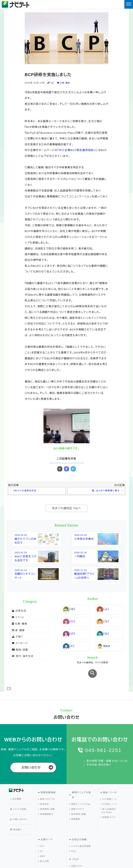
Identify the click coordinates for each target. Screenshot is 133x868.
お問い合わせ (31, 758)
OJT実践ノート (109, 789)
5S (41, 831)
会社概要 (17, 788)
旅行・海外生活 (22, 659)
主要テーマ (47, 819)
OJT (41, 826)
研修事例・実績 (46, 799)
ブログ (75, 839)
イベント (18, 620)
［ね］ (52, 83)
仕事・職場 (66, 83)
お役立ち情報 (79, 819)
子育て (17, 639)
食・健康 (18, 633)
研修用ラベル (108, 808)
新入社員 (44, 841)
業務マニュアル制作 (81, 785)
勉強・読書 (20, 652)
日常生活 (19, 613)
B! (73, 469)
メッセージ (20, 646)
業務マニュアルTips (80, 794)
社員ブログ (76, 846)
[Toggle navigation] (129, 4)
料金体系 (44, 794)
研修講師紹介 (46, 805)
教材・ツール (110, 783)
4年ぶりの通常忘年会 (26, 491)
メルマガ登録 (19, 794)
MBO (42, 836)
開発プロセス (77, 799)
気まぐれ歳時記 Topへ (66, 509)
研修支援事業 (48, 783)
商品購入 (17, 807)
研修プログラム (47, 789)
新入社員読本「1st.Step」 (108, 801)
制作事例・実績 (78, 804)
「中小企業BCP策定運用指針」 (76, 150)
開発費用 (75, 809)
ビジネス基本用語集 (80, 826)
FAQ (73, 831)
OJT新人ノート (109, 794)
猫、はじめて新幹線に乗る (104, 491)
